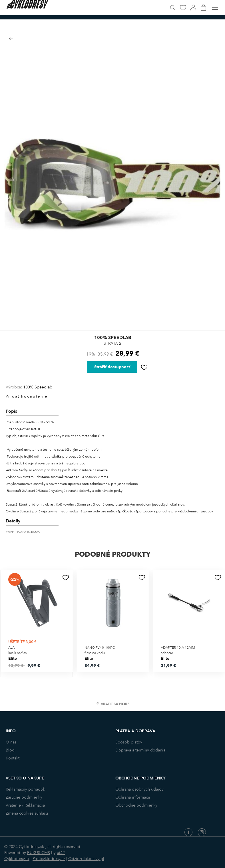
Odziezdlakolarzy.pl (86, 859)
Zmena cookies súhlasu (27, 813)
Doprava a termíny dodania (140, 750)
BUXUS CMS (39, 853)
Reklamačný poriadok (25, 789)
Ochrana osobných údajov (139, 789)
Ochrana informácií (133, 797)
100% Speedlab (38, 387)
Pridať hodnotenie (27, 396)
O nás (11, 742)
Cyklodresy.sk (17, 859)
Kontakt (13, 758)
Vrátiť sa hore (115, 704)
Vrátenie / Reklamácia (25, 805)
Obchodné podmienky (136, 805)
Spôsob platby (129, 742)
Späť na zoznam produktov (11, 39)
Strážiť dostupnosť (112, 367)
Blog (10, 750)
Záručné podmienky (24, 797)
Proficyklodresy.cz (49, 859)
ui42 (61, 853)
